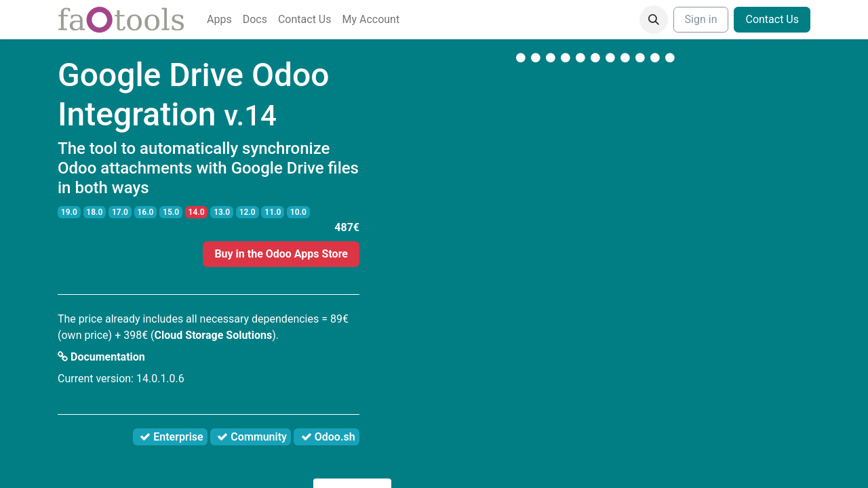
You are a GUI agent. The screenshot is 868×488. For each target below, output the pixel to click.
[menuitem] (219, 20)
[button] (654, 20)
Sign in (701, 19)
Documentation (101, 357)
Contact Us (772, 19)
